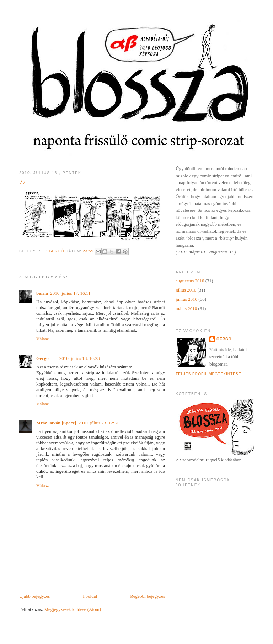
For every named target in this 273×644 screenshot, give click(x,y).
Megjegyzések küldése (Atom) (73, 609)
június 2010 (186, 299)
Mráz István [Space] (56, 423)
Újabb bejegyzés (34, 596)
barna (42, 293)
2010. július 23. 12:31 (99, 423)
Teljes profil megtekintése (208, 374)
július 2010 (186, 290)
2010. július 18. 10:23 (80, 358)
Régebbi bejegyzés (148, 596)
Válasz (42, 339)
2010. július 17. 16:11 (70, 293)
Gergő (42, 358)
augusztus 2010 (190, 281)
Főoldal (90, 596)
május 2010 (186, 308)
